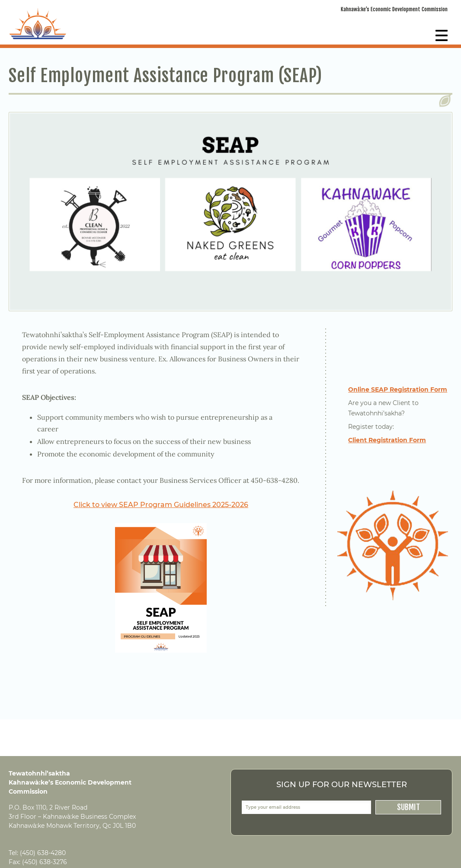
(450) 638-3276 (45, 862)
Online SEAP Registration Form (398, 389)
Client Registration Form (387, 440)
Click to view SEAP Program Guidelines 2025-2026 (161, 505)
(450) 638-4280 (43, 853)
